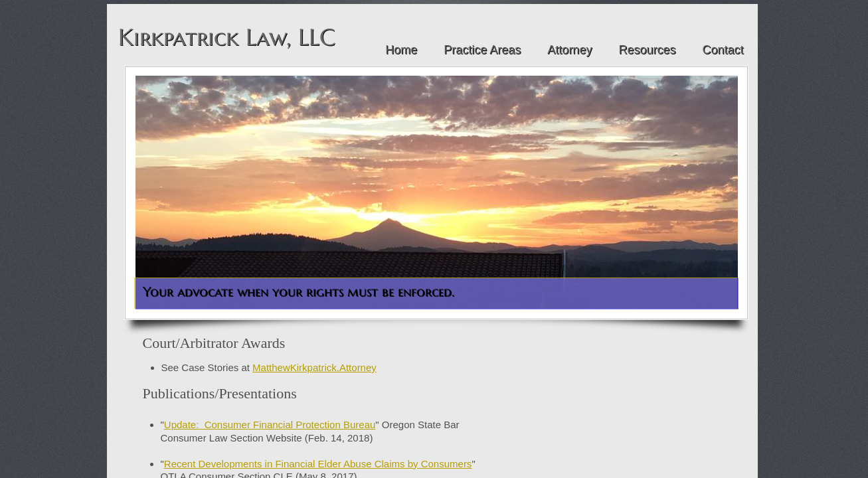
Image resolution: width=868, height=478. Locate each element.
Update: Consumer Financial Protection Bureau (270, 425)
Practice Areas (482, 50)
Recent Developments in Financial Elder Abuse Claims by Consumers (318, 464)
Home (401, 50)
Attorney (569, 50)
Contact (723, 50)
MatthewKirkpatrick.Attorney (314, 367)
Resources (647, 50)
